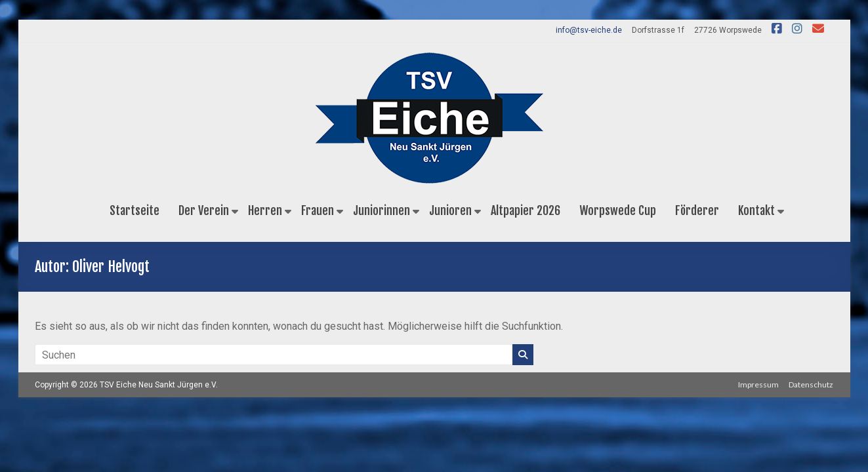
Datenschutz (812, 384)
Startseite (134, 210)
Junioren (450, 210)
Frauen (318, 210)
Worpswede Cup (618, 210)
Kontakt (756, 210)
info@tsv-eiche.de (589, 30)
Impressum (758, 384)
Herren (265, 210)
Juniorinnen (382, 210)
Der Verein (204, 210)
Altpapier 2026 (526, 210)
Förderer (697, 210)
